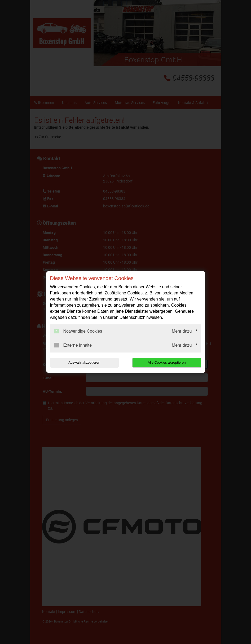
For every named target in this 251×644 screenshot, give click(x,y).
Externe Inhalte (73, 345)
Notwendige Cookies (78, 331)
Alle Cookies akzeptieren (167, 362)
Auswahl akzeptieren (84, 362)
